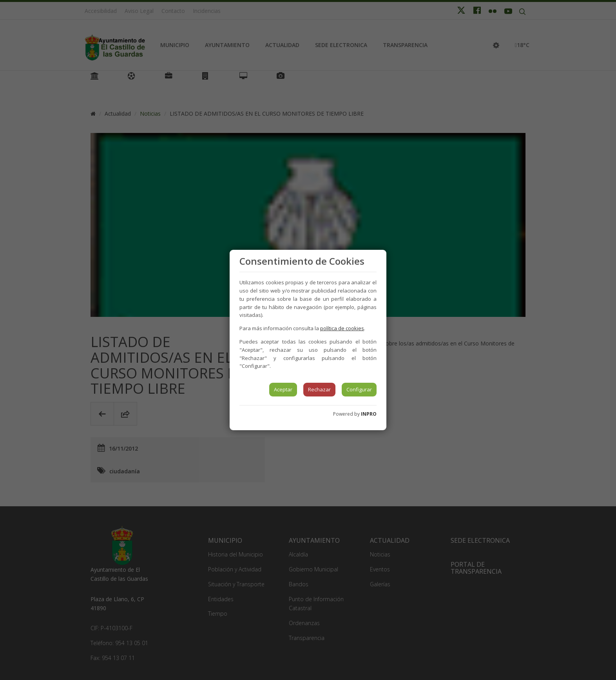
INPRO (369, 414)
